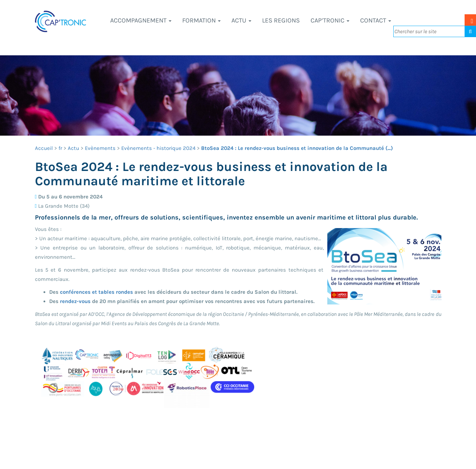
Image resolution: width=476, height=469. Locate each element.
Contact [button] (376, 20)
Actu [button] (241, 20)
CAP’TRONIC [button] (330, 20)
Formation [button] (201, 20)
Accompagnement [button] (141, 20)
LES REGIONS (281, 20)
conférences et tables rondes (96, 292)
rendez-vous (75, 301)
